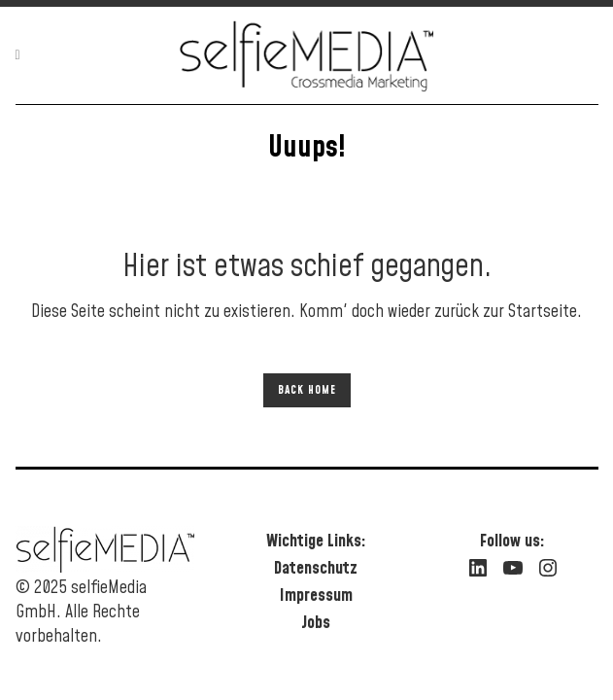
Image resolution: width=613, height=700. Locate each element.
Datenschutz (316, 568)
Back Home (307, 390)
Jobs (316, 623)
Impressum (316, 595)
